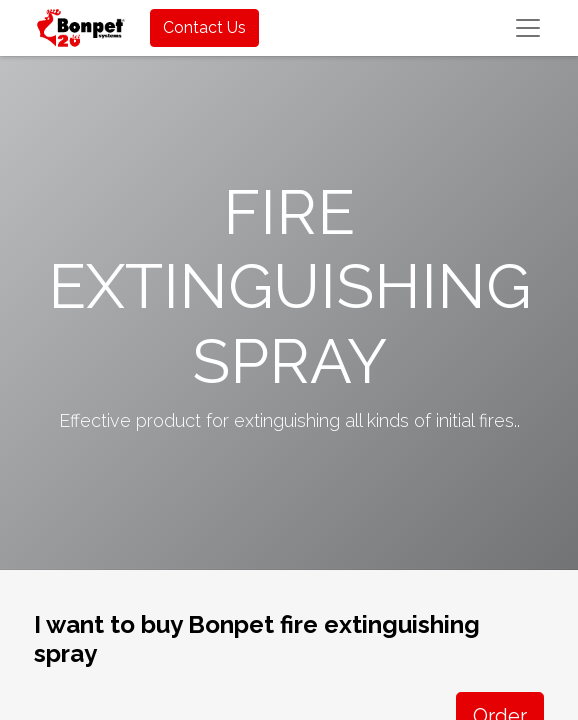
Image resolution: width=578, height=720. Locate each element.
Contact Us (204, 27)
